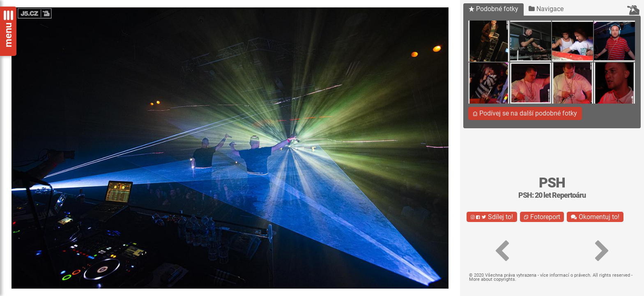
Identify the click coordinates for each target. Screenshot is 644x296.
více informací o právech (565, 275)
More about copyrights (492, 279)
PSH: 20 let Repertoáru (552, 195)
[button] (502, 251)
